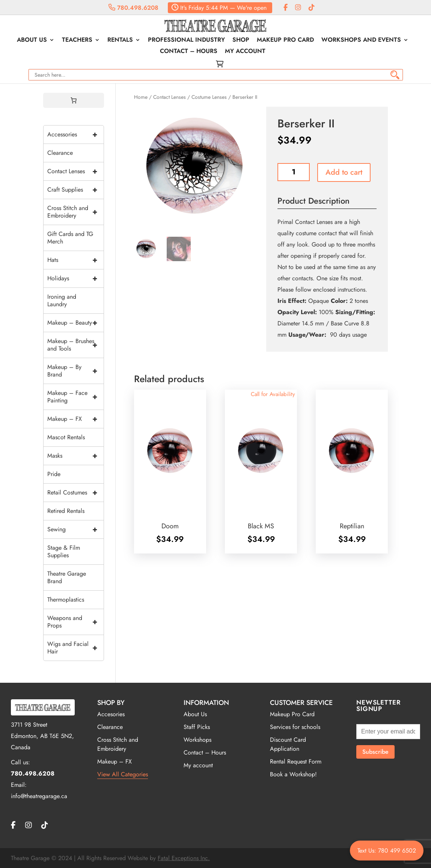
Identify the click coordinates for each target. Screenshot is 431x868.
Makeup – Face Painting (75, 397)
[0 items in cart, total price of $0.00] (74, 100)
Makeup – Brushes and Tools (75, 345)
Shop (241, 41)
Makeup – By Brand (75, 371)
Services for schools (295, 727)
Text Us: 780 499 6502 (387, 851)
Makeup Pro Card (285, 41)
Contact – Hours (189, 52)
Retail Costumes (75, 493)
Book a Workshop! (293, 774)
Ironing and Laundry (62, 300)
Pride (54, 474)
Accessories (75, 135)
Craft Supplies (75, 190)
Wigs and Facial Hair (75, 648)
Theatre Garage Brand (67, 577)
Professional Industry (186, 41)
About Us (32, 41)
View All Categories (123, 774)
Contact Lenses (170, 97)
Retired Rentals (66, 511)
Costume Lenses (209, 97)
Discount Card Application (288, 744)
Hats (75, 260)
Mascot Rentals (66, 437)
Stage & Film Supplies (64, 551)
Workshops (197, 740)
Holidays (75, 278)
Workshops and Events (361, 41)
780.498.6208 (133, 8)
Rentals (120, 41)
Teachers (77, 41)
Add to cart (344, 172)
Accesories (111, 714)
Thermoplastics (66, 600)
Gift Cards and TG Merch (70, 238)
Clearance (60, 153)
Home (141, 97)
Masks (75, 456)
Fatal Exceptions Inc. (184, 858)
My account (245, 52)
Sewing (75, 529)
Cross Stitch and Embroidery (75, 212)
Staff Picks (197, 727)
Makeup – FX (75, 419)
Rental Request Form (296, 761)
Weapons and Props (75, 622)
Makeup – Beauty (75, 323)
